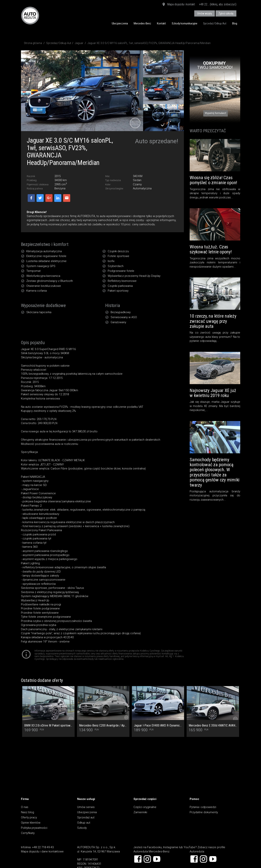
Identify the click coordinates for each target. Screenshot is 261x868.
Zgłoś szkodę (226, 13)
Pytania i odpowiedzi (203, 807)
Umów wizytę (205, 13)
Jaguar (79, 43)
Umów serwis (86, 807)
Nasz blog (28, 812)
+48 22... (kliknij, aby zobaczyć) (218, 4)
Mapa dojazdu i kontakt (178, 5)
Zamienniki (140, 812)
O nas (25, 807)
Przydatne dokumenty (204, 812)
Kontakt (161, 23)
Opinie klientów (31, 823)
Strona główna (33, 43)
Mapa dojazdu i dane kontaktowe (42, 851)
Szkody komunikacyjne (185, 23)
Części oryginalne (145, 807)
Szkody (82, 828)
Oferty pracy (29, 817)
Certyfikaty (28, 833)
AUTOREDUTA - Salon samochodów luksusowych (30, 15)
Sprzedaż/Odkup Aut (215, 23)
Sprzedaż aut (86, 817)
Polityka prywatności (34, 828)
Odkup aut (84, 823)
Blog (235, 23)
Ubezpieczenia (120, 23)
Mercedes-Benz (142, 23)
